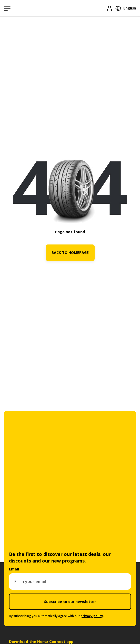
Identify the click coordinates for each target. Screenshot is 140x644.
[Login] (109, 8)
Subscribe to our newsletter (70, 602)
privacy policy (92, 616)
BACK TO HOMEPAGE (70, 253)
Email (14, 569)
